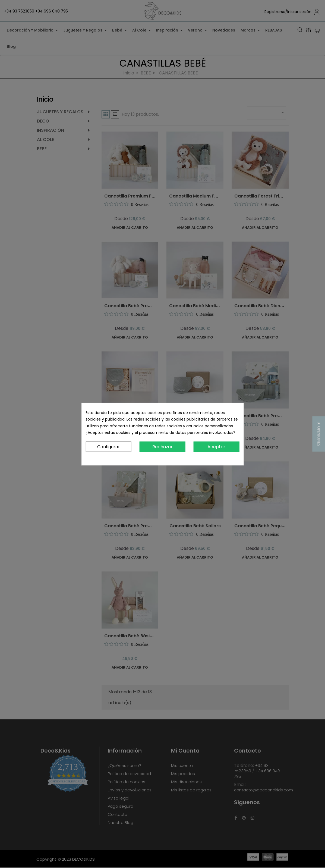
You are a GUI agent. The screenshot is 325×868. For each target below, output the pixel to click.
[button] (319, 434)
